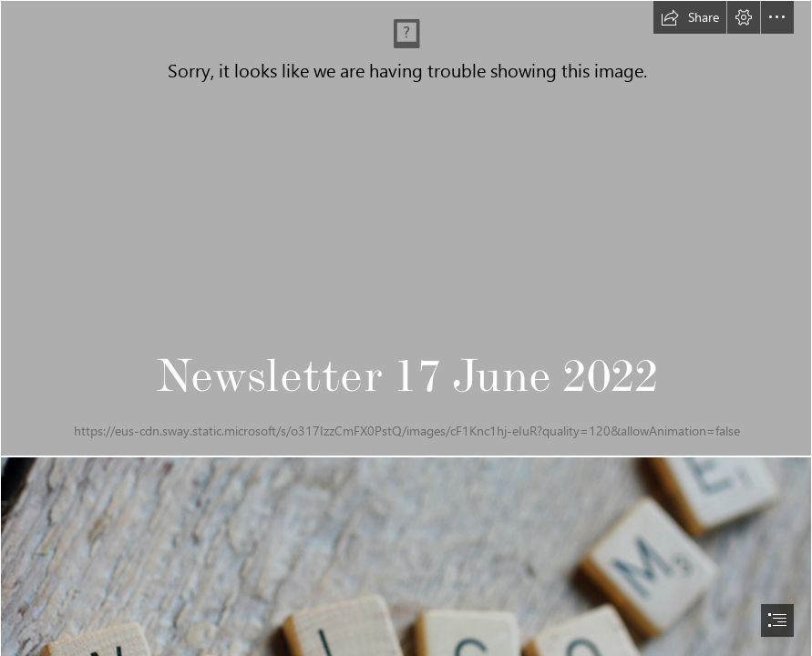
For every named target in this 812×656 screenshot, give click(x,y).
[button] (690, 17)
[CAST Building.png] (406, 228)
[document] (406, 328)
